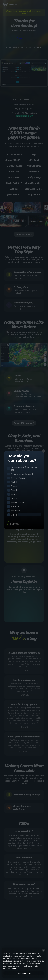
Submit (14, 524)
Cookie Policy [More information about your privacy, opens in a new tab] (13, 968)
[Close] (43, 950)
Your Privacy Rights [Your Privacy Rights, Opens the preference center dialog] (24, 973)
